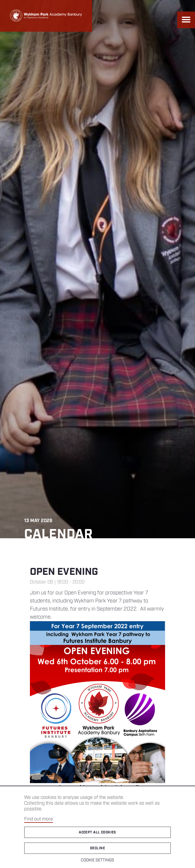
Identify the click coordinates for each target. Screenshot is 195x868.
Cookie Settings (97, 860)
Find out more (39, 819)
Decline (97, 848)
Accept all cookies (97, 832)
